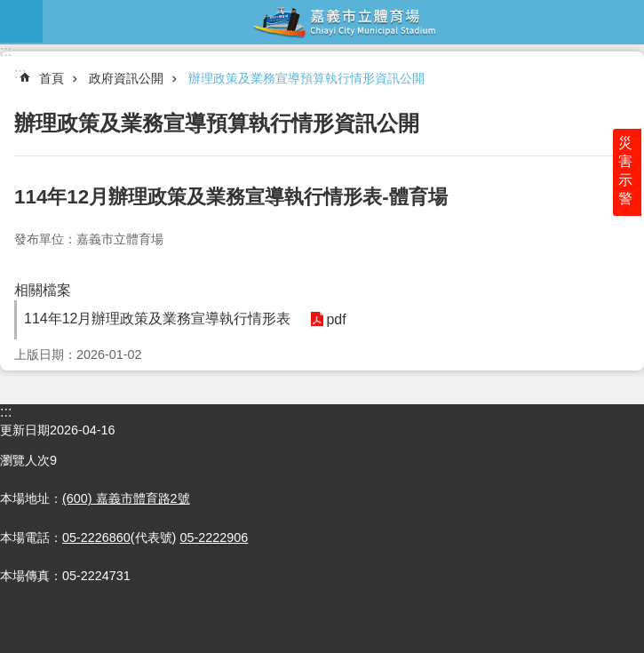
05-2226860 (96, 538)
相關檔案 (43, 290)
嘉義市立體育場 (343, 21)
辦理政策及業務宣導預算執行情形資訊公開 (306, 78)
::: (6, 51)
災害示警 (628, 175)
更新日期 (25, 430)
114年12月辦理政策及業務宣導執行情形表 (158, 319)
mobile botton (21, 21)
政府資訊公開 (126, 78)
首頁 (52, 78)
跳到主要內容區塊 (9, 9)
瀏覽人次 (25, 460)
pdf (335, 319)
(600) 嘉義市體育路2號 (126, 498)
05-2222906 (214, 538)
